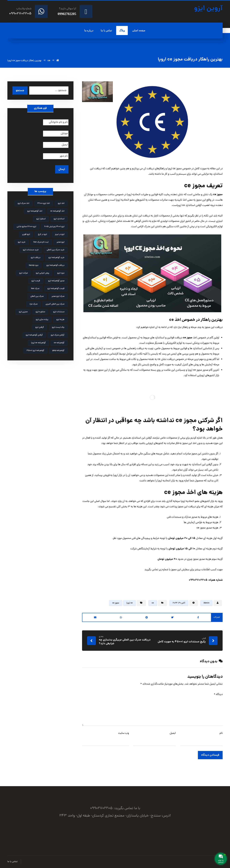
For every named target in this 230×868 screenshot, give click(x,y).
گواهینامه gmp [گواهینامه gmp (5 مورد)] (58, 351)
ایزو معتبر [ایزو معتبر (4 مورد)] (61, 242)
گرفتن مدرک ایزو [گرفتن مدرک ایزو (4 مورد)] (58, 335)
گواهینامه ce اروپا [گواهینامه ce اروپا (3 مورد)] (38, 343)
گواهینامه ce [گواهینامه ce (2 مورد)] (59, 343)
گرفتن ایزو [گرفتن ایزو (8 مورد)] (40, 327)
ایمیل (173, 733)
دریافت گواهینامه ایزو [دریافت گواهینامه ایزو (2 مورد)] (55, 265)
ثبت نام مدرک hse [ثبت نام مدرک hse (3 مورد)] (41, 242)
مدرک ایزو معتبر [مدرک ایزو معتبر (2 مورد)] (58, 296)
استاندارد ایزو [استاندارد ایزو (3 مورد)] (59, 219)
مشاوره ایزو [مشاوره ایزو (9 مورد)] (40, 312)
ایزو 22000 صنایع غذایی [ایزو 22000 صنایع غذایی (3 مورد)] (26, 227)
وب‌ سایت (124, 733)
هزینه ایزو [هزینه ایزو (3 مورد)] (60, 320)
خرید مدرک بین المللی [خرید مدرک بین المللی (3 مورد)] (56, 250)
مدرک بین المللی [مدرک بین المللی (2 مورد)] (37, 296)
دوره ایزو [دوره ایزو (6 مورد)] (61, 273)
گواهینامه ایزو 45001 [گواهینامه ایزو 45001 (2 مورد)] (35, 351)
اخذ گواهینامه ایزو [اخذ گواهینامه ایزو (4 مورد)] (35, 211)
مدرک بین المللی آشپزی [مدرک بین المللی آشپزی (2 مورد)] (55, 304)
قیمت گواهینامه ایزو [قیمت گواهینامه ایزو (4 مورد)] (56, 289)
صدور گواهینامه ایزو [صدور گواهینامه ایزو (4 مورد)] (56, 281)
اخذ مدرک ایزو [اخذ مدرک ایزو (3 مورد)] (23, 203)
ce (153, 603)
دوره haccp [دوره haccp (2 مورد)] (34, 265)
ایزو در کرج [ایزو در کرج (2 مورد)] (42, 234)
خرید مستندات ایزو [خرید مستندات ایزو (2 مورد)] (31, 250)
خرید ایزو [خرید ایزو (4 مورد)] (22, 242)
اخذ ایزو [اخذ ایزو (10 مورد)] (61, 203)
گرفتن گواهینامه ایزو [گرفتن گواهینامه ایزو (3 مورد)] (34, 335)
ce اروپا (130, 603)
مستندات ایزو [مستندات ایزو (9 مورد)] (59, 312)
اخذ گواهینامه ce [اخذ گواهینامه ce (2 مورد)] (57, 211)
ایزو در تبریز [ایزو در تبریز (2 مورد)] (60, 234)
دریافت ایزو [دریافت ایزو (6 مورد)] (36, 258)
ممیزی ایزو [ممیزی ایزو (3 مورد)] (23, 312)
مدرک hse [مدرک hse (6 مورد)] (35, 289)
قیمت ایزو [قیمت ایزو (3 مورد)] (36, 281)
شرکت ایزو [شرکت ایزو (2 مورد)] (23, 273)
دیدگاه (218, 695)
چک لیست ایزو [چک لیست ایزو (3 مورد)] (58, 327)
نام (221, 733)
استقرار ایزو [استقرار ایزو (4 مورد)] (41, 219)
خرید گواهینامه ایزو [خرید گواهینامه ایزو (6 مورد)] (56, 258)
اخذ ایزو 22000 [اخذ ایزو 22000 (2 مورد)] (44, 203)
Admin (206, 603)
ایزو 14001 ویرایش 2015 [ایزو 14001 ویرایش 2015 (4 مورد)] (54, 227)
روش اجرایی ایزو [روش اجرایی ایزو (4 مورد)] (42, 273)
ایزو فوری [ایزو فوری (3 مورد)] (26, 234)
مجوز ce (116, 603)
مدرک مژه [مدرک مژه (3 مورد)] (34, 304)
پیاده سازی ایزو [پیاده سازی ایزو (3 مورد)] (42, 320)
